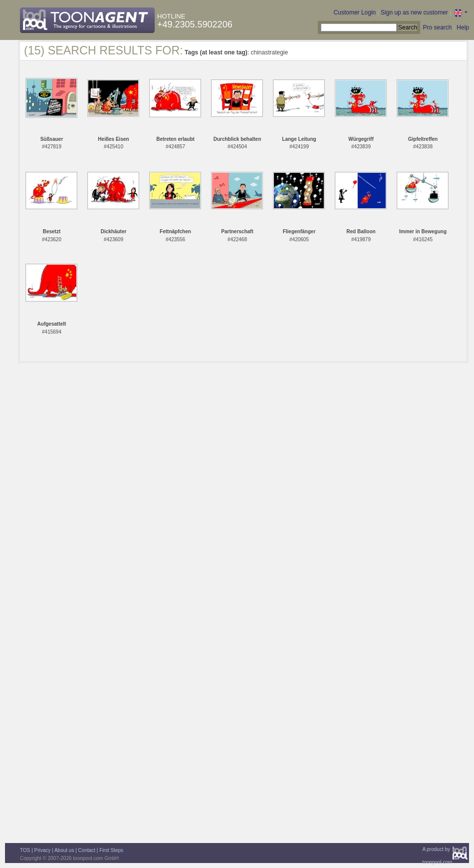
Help (463, 27)
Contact (87, 850)
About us (64, 850)
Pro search (437, 27)
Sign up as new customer (414, 12)
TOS (25, 850)
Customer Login (355, 12)
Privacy (43, 850)
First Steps (111, 850)
